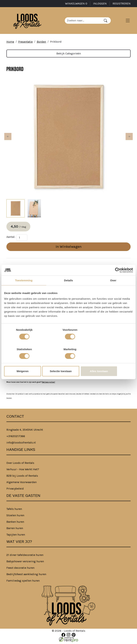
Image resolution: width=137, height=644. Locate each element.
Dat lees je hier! (49, 384)
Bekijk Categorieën (69, 55)
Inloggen (100, 3)
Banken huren (15, 524)
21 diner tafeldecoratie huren (25, 557)
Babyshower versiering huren (25, 563)
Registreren (122, 3)
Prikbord (56, 43)
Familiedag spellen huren (23, 583)
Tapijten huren (16, 537)
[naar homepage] (29, 21)
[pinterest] (73, 637)
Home (10, 43)
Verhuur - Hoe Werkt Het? (23, 471)
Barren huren (15, 530)
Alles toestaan (112, 361)
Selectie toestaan (69, 361)
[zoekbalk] (84, 21)
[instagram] (68, 637)
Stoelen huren (15, 517)
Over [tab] (113, 290)
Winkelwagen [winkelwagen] (76, 3)
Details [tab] (68, 290)
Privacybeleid (15, 491)
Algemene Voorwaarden (21, 484)
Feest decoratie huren (20, 570)
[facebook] (64, 637)
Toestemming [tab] (24, 290)
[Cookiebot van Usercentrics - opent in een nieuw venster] (117, 280)
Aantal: (11, 239)
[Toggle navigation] (128, 21)
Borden (41, 43)
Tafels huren (14, 511)
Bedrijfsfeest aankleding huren (26, 576)
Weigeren (25, 361)
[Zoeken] (107, 21)
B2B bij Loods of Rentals (22, 478)
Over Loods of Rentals (20, 465)
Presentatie (25, 43)
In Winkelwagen (69, 249)
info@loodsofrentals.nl (21, 445)
